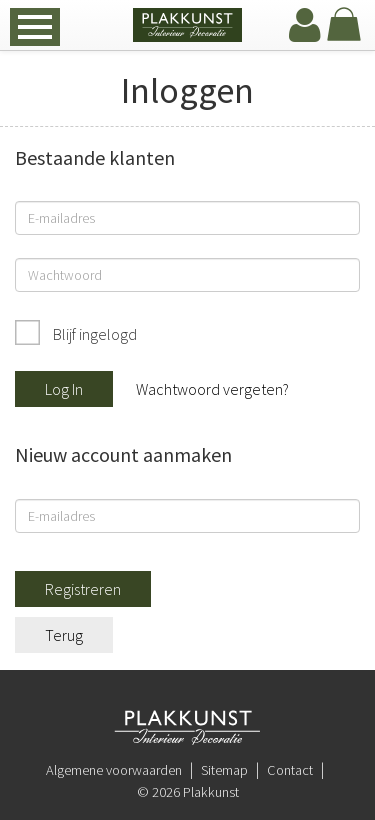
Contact (290, 770)
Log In (64, 389)
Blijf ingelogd (93, 334)
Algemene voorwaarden (114, 770)
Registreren (83, 589)
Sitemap (224, 770)
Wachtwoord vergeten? (212, 389)
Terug (64, 635)
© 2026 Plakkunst (188, 792)
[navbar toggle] (35, 27)
